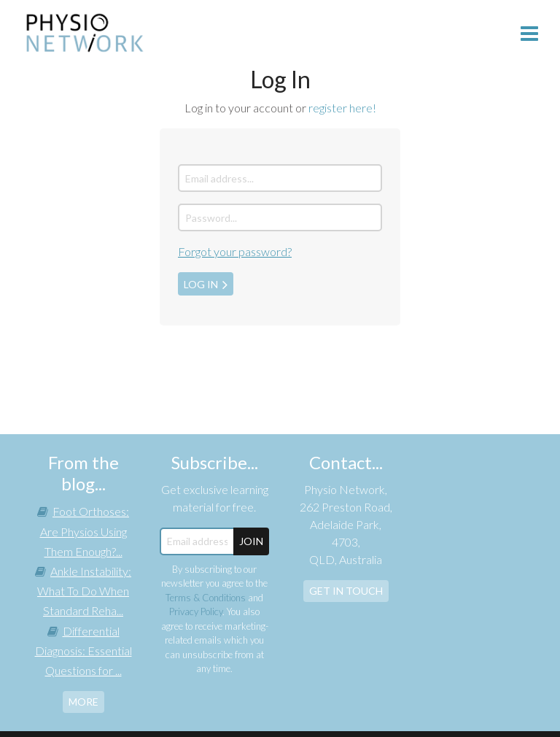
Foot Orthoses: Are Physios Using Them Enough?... (85, 531)
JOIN (251, 541)
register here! (342, 108)
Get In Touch (346, 591)
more (83, 702)
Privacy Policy (196, 611)
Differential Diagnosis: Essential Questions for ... (83, 651)
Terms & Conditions (206, 598)
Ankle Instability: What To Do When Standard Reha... (84, 591)
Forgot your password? (235, 251)
